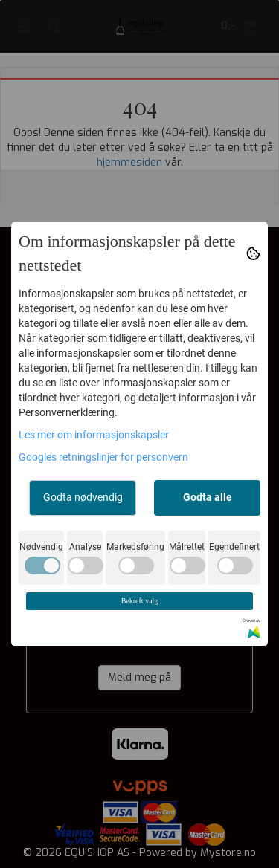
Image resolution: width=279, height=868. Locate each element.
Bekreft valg (140, 601)
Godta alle (208, 497)
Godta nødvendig (83, 497)
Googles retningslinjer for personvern (103, 457)
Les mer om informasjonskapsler (94, 435)
